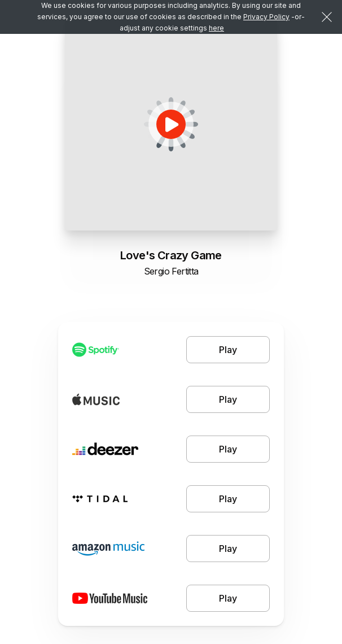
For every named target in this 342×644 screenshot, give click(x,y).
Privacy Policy (266, 17)
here (216, 28)
